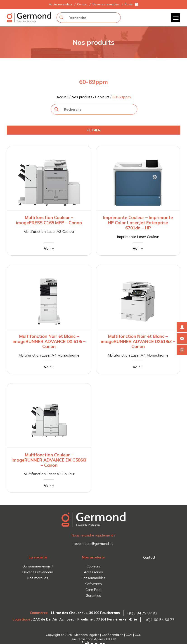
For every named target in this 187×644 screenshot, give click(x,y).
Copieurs (102, 97)
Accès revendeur (61, 4)
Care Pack (93, 590)
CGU (138, 635)
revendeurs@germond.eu (93, 544)
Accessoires (93, 572)
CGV (129, 635)
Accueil (63, 97)
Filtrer (93, 130)
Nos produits (82, 97)
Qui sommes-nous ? (38, 566)
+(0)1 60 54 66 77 (159, 620)
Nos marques (38, 578)
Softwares (93, 584)
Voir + (49, 248)
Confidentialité (112, 635)
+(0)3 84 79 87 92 (142, 613)
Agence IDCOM (105, 639)
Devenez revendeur (106, 4)
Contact (82, 4)
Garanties (93, 596)
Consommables (93, 578)
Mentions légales (87, 635)
